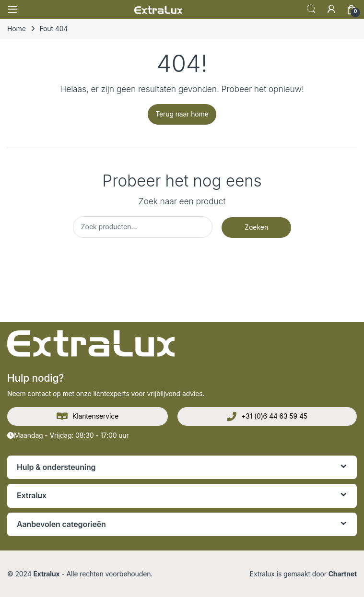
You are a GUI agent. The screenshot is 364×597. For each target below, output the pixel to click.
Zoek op (311, 9)
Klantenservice (88, 417)
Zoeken (256, 227)
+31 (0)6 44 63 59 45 (267, 417)
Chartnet (343, 574)
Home (17, 29)
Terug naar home (182, 114)
